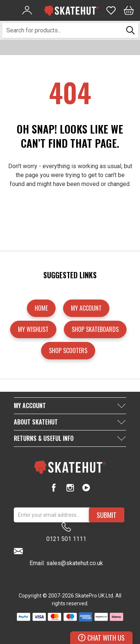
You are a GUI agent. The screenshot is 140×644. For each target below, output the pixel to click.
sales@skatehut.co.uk (75, 563)
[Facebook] (54, 488)
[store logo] (71, 10)
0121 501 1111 (66, 532)
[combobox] (63, 31)
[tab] (70, 406)
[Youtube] (86, 488)
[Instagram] (70, 488)
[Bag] (129, 10)
